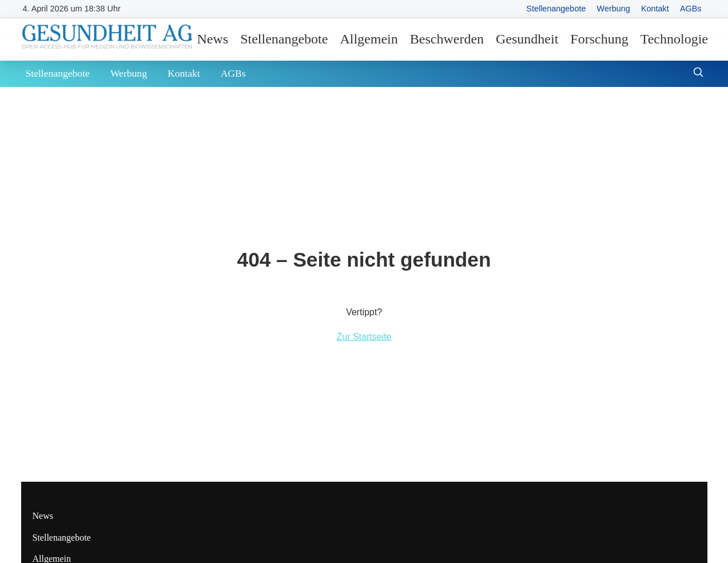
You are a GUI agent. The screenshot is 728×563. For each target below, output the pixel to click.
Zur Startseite (364, 337)
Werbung (614, 9)
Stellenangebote (556, 9)
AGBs (691, 9)
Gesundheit (527, 39)
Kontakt (655, 9)
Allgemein (369, 39)
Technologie (674, 39)
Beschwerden (447, 39)
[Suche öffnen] (698, 74)
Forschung (599, 39)
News (213, 39)
